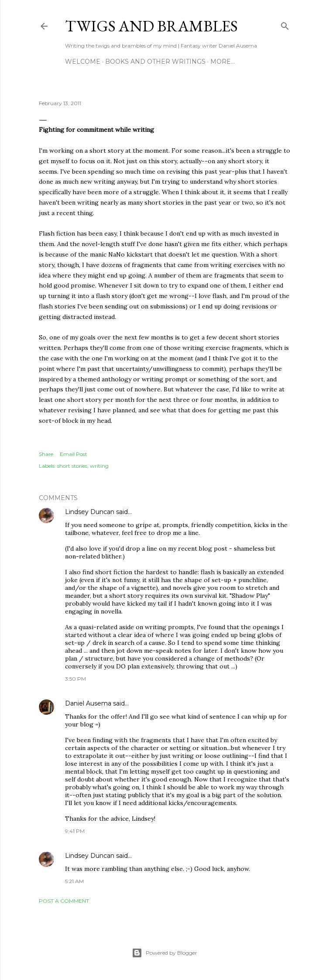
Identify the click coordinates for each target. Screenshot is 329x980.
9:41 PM (75, 831)
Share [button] (46, 454)
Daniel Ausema (88, 703)
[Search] (285, 24)
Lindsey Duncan (90, 512)
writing (99, 466)
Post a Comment (64, 901)
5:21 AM (74, 881)
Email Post (74, 454)
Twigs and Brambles (151, 26)
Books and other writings (155, 62)
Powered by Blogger (164, 953)
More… (223, 62)
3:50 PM (75, 679)
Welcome (83, 62)
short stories (72, 466)
